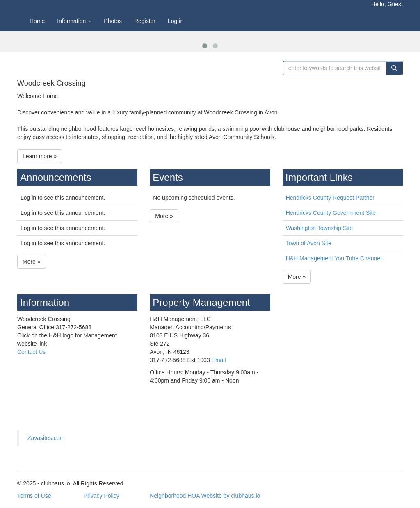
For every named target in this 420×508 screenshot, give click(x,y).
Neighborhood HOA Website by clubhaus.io (205, 496)
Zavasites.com (46, 438)
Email (219, 360)
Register (145, 21)
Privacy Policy (102, 496)
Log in (176, 21)
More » (32, 262)
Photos (113, 21)
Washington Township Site (319, 228)
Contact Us (31, 352)
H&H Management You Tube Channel (334, 258)
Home (37, 21)
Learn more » (40, 156)
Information (74, 21)
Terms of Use (34, 496)
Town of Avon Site (309, 243)
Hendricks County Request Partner (330, 198)
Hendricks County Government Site (331, 213)
